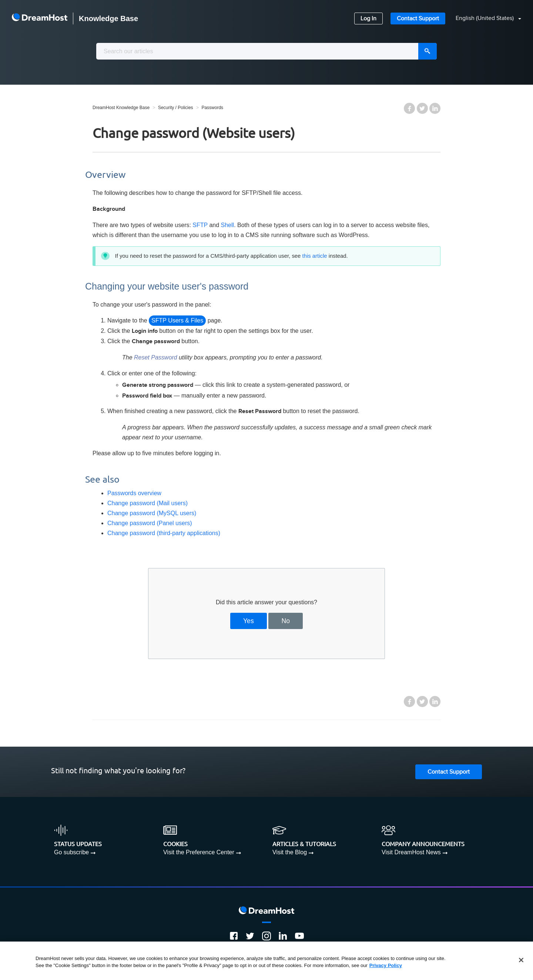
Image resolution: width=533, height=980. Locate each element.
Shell (228, 225)
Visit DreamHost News (411, 852)
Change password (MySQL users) (152, 513)
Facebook (409, 108)
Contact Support (418, 19)
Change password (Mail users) (148, 503)
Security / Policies (176, 108)
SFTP (200, 225)
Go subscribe (71, 852)
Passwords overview (134, 493)
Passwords (212, 108)
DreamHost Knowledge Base (121, 108)
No (286, 621)
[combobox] (266, 51)
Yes (249, 621)
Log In (368, 19)
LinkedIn (435, 108)
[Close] (521, 960)
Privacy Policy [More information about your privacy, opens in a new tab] (386, 965)
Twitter (422, 108)
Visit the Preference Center (199, 852)
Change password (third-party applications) (164, 533)
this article (315, 256)
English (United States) (485, 18)
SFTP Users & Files (177, 320)
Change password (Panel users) (150, 523)
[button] (484, 19)
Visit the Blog (290, 852)
